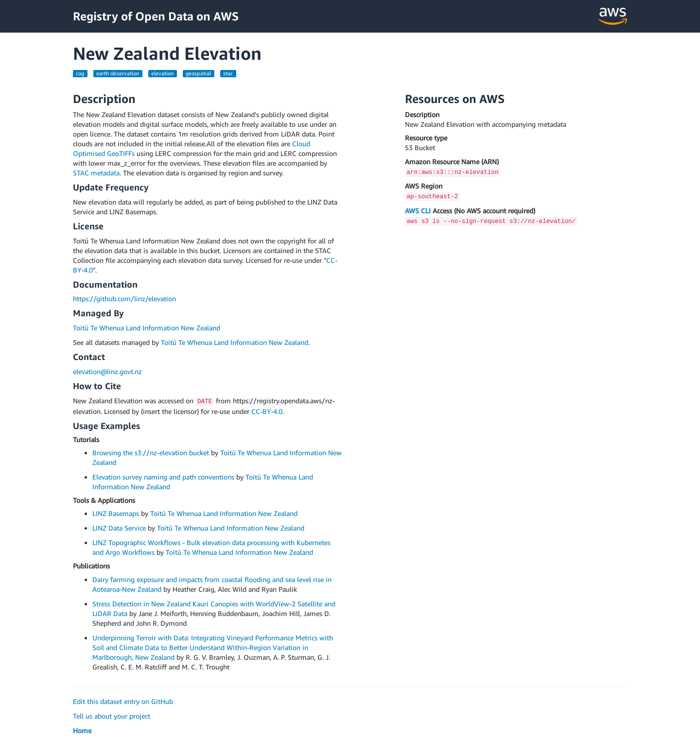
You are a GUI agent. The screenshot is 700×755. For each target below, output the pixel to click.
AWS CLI (418, 211)
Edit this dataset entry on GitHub (123, 701)
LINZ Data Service (119, 528)
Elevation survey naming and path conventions (163, 477)
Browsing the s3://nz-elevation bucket (151, 453)
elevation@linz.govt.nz (107, 371)
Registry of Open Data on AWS (156, 16)
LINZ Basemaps (116, 513)
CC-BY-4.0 (267, 411)
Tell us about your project (112, 716)
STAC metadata (96, 173)
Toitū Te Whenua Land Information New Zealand (147, 328)
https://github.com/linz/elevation (124, 299)
